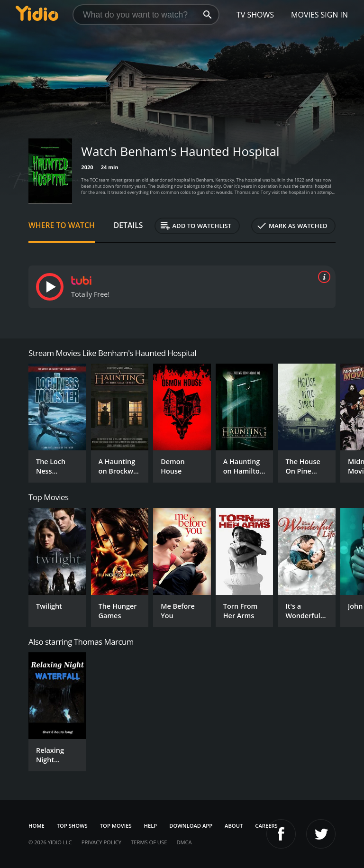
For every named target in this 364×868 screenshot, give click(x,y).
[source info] (322, 277)
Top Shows (72, 826)
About (234, 826)
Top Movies (116, 826)
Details (128, 225)
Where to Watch (62, 225)
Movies (305, 15)
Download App (191, 826)
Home (36, 826)
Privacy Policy (101, 842)
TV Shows (255, 15)
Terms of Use (149, 842)
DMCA (184, 842)
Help (151, 826)
